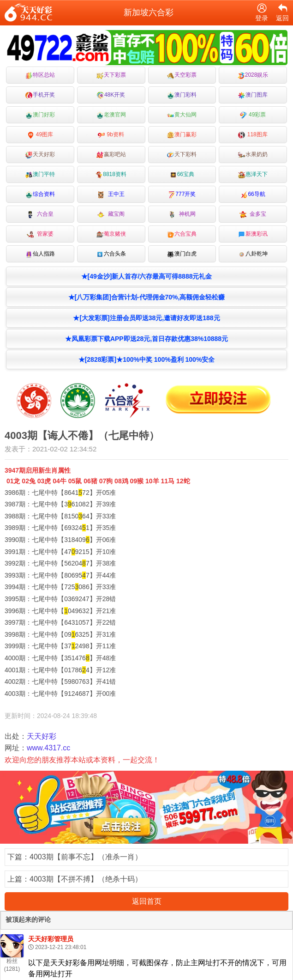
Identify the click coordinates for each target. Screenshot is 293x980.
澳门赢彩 (182, 135)
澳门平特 (40, 174)
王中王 (111, 194)
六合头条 (111, 254)
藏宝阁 (111, 214)
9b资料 (111, 135)
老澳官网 (111, 115)
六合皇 (40, 214)
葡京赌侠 (111, 234)
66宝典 (182, 174)
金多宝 (253, 214)
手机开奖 (40, 95)
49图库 (40, 135)
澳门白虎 (182, 254)
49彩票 (253, 115)
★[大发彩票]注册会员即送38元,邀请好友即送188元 (146, 318)
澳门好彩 (40, 115)
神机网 (182, 214)
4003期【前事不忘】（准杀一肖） (86, 857)
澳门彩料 (182, 95)
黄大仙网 (182, 115)
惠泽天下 (253, 174)
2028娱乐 (253, 75)
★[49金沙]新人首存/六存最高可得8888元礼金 (147, 276)
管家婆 (40, 234)
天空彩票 (182, 75)
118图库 (253, 135)
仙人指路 (40, 254)
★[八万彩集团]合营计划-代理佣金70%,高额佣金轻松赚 (147, 297)
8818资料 (111, 174)
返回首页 (147, 901)
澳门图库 (253, 95)
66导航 (253, 194)
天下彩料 (182, 155)
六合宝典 (182, 234)
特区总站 (40, 75)
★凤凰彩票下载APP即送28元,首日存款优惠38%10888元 (146, 339)
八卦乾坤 (253, 254)
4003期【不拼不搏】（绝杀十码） (86, 879)
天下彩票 (111, 75)
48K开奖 (111, 95)
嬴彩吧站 (111, 155)
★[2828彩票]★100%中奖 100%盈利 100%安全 (147, 359)
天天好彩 (40, 155)
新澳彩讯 (253, 234)
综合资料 (40, 194)
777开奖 (182, 194)
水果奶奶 (253, 155)
